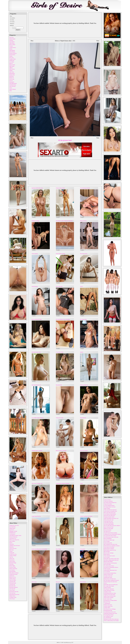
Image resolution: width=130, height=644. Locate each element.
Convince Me (12, 584)
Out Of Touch (12, 561)
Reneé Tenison (107, 554)
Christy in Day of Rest (60, 188)
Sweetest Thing (13, 567)
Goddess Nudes (13, 59)
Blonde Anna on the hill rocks (110, 579)
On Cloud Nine (13, 527)
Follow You (12, 558)
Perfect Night (12, 566)
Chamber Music (107, 608)
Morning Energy (13, 583)
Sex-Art (11, 81)
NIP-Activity (12, 69)
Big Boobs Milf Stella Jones (37, 188)
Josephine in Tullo (107, 592)
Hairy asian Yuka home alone (110, 513)
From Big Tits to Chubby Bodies (110, 600)
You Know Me (12, 581)
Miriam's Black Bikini (108, 562)
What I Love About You (14, 540)
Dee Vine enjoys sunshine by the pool (111, 580)
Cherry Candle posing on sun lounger (111, 621)
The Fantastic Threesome (109, 589)
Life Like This (12, 589)
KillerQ (82, 352)
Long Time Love (13, 538)
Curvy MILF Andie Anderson (38, 418)
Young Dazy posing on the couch (110, 613)
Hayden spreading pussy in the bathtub (39, 549)
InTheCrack (12, 60)
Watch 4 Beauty (13, 89)
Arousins (11, 40)
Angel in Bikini (107, 508)
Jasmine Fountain (107, 587)
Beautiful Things (13, 563)
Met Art (11, 63)
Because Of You (107, 602)
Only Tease (12, 72)
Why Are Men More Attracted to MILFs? (112, 526)
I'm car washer (107, 541)
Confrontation (12, 534)
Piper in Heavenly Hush (109, 527)
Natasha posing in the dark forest (110, 582)
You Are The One (13, 548)
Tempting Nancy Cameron (37, 451)
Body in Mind (12, 45)
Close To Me (12, 590)
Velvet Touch (12, 599)
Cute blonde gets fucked (85, 188)
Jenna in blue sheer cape (109, 520)
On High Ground (13, 597)
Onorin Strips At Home (60, 254)
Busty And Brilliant (108, 539)
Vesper (81, 483)
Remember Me (12, 586)
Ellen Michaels (83, 418)
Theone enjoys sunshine (109, 598)
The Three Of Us (107, 531)
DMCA (58, 642)
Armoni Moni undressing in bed (110, 570)
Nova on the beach (108, 530)
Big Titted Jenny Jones (36, 352)
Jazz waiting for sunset (108, 616)
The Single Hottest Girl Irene (110, 507)
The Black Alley (13, 85)
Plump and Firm (83, 221)
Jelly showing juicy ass (36, 385)
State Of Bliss (12, 541)
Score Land (12, 79)
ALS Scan (12, 37)
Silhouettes (12, 544)
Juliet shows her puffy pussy (109, 515)
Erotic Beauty (12, 52)
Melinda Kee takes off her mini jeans (111, 619)
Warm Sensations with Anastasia (110, 563)
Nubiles (11, 71)
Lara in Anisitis (107, 572)
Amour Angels (12, 39)
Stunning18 (12, 82)
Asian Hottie (83, 549)
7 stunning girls (107, 603)
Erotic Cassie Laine (108, 599)
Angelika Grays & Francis (15, 546)
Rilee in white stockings (109, 553)
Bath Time (12, 550)
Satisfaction (12, 576)
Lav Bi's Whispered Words (109, 505)
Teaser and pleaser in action (109, 556)
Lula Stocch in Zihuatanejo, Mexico (111, 567)
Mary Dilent (58, 549)
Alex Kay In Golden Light (109, 540)
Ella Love (58, 582)
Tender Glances (13, 579)
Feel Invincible (12, 571)
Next (98, 41)
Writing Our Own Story (14, 525)
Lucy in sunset (107, 557)
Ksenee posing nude (108, 543)
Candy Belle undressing (109, 523)
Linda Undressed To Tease (109, 590)
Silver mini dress (59, 286)
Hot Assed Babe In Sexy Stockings (63, 319)
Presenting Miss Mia (108, 610)
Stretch (11, 543)
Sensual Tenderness (13, 537)
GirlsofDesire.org (67, 642)
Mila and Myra (107, 551)
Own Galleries (12, 18)
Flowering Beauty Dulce (109, 615)
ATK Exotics (12, 43)
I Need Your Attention (108, 501)
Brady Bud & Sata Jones (14, 594)
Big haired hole (59, 385)
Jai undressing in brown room (110, 612)
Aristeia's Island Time (108, 606)
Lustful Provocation (13, 574)
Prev (32, 41)
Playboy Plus (12, 75)
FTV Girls (12, 58)
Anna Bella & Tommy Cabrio (15, 535)
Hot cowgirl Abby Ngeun (109, 586)
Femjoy (11, 56)
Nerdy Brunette (35, 286)
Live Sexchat (12, 22)
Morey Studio (12, 65)
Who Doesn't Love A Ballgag (110, 609)
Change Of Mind (13, 556)
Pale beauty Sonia (84, 254)
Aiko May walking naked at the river (111, 560)
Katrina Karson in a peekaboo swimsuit (112, 546)
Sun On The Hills (107, 564)
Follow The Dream (13, 569)
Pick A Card (34, 582)
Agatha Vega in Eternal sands (110, 596)
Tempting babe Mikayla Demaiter (63, 483)
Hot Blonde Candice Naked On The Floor (64, 221)
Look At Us (12, 530)
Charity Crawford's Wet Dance (86, 516)
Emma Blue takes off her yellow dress (111, 559)
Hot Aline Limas (83, 319)
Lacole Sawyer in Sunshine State (110, 511)
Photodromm (12, 73)
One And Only (12, 593)
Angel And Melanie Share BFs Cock (111, 518)
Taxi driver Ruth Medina (109, 524)
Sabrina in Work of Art (108, 574)
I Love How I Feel (60, 352)
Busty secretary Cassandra (61, 451)
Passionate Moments (14, 587)
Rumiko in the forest (108, 605)
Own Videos (12, 20)
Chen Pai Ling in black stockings (110, 533)
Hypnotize (12, 547)
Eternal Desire (12, 55)
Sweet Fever (12, 560)
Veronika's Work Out (108, 576)
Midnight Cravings (13, 531)
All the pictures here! (65, 140)
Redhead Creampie (35, 221)
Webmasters (12, 24)
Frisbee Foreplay (107, 569)
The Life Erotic (13, 86)
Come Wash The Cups (108, 521)
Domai (11, 49)
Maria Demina (83, 582)
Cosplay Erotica (13, 47)
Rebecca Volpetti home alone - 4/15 (65, 41)
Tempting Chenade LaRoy (109, 517)
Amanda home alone (108, 577)
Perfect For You (13, 577)
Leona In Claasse (107, 500)
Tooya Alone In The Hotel (109, 547)
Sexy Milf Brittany (108, 618)
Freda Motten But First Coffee (110, 593)
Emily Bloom (12, 50)
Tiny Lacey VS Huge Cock (37, 483)
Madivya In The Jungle (108, 528)
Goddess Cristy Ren (60, 516)
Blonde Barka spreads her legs (110, 550)
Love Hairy (12, 62)
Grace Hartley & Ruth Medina (110, 514)
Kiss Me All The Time (14, 592)
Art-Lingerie (12, 42)
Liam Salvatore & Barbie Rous (110, 573)
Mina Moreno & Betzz (14, 573)
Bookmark (12, 26)
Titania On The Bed (108, 504)
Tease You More (13, 580)
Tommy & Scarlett (60, 418)
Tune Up (11, 557)
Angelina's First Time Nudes (110, 595)
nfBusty (11, 68)
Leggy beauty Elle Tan (36, 516)
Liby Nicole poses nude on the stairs (111, 537)
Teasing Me (12, 553)
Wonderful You (13, 533)
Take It (81, 286)
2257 (72, 642)
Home (11, 16)
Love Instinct (12, 570)
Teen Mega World (13, 83)
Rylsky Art (12, 78)
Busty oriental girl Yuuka (37, 319)
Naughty (34, 217)
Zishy (11, 91)
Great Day (12, 564)
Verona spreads (35, 254)
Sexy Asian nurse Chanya (109, 566)
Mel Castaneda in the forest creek (110, 544)
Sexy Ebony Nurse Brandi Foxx (110, 503)
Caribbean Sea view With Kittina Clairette (112, 534)
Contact (11, 551)
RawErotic (12, 76)
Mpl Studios (12, 66)
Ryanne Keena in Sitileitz (109, 549)
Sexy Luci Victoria (84, 451)
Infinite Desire (12, 528)
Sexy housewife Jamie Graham (110, 536)
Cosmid (11, 46)
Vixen (11, 88)
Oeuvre (105, 583)
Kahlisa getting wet (84, 385)
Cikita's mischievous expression (110, 510)
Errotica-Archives (13, 53)
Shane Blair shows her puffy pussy (111, 585)
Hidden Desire (12, 596)
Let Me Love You (13, 554)
